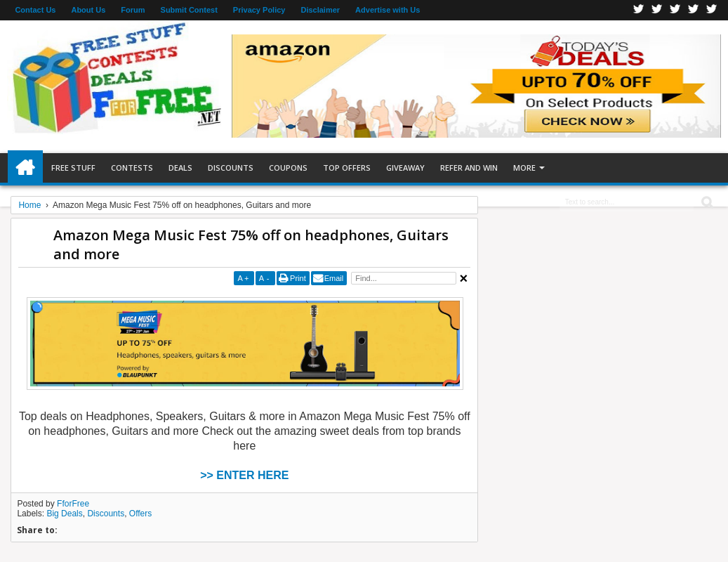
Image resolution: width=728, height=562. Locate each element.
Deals (180, 168)
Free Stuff (73, 168)
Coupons (288, 168)
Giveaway (405, 168)
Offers (140, 514)
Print (298, 278)
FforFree (73, 504)
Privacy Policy (259, 10)
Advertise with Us (388, 10)
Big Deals (64, 514)
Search (706, 203)
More (524, 168)
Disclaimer (320, 10)
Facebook (639, 10)
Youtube (712, 10)
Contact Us (35, 10)
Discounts (231, 168)
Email (334, 278)
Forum (133, 10)
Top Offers (347, 168)
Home (25, 168)
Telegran (675, 10)
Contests (132, 168)
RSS (694, 10)
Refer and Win (469, 168)
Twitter (657, 10)
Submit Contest (189, 10)
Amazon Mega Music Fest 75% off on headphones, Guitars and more (251, 244)
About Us (88, 10)
